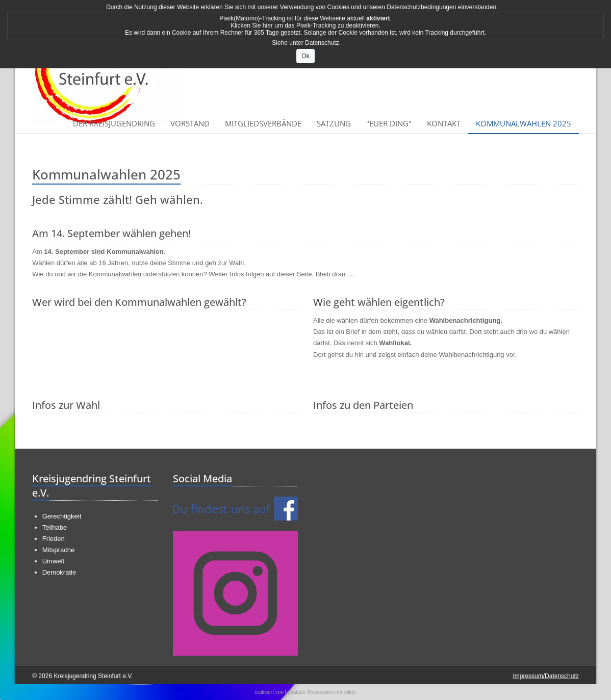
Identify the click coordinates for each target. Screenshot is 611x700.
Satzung (334, 123)
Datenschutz (322, 43)
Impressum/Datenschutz (545, 676)
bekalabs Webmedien (310, 692)
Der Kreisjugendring (114, 123)
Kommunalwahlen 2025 (524, 123)
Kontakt (444, 123)
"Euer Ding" (389, 123)
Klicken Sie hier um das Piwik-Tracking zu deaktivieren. (305, 25)
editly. (350, 692)
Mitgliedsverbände (263, 123)
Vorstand (190, 123)
